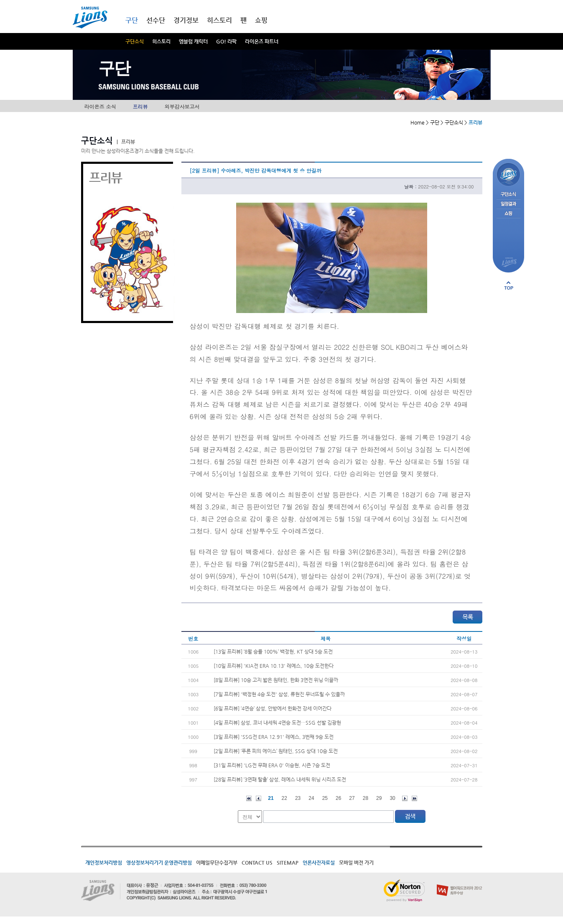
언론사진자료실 (319, 863)
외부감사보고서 (182, 106)
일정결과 (508, 204)
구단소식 (135, 41)
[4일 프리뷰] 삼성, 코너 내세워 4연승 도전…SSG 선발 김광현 (277, 723)
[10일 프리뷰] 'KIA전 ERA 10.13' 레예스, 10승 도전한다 (274, 666)
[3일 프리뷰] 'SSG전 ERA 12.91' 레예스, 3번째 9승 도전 (274, 737)
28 (366, 798)
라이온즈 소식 (100, 106)
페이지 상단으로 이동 (509, 285)
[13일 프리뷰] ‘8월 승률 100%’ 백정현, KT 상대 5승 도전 (273, 652)
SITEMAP (288, 863)
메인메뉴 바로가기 (0, 0)
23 (298, 798)
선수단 (156, 20)
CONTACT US (257, 863)
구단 (132, 20)
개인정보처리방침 (104, 863)
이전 (259, 798)
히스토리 (161, 41)
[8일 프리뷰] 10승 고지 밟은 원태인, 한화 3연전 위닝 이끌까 (276, 680)
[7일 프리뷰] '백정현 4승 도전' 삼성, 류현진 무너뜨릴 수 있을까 (279, 694)
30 (392, 798)
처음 (249, 798)
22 (284, 798)
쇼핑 (261, 20)
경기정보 (186, 20)
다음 (405, 798)
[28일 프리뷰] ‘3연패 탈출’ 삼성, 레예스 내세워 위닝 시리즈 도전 (280, 779)
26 (338, 798)
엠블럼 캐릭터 (193, 41)
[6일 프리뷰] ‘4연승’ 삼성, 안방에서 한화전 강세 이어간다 (273, 708)
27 (352, 798)
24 (311, 798)
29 (379, 798)
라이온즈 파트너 (262, 41)
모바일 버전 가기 (356, 863)
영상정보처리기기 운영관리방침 (159, 863)
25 (325, 798)
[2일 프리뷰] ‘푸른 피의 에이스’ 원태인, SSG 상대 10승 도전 (276, 751)
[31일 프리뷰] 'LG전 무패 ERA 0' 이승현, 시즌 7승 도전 (272, 765)
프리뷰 (140, 106)
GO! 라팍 (226, 41)
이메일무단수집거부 (217, 863)
